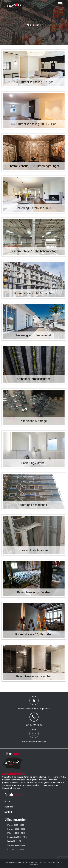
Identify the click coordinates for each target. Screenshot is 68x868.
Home (7, 801)
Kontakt (8, 812)
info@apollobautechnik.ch (34, 742)
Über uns (9, 807)
